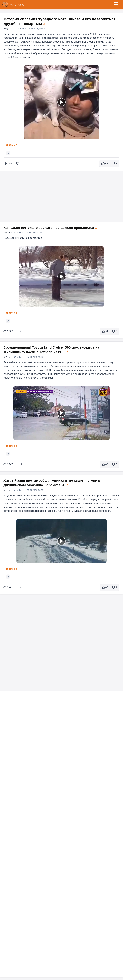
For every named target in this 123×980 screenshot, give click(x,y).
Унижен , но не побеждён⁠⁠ (30, 839)
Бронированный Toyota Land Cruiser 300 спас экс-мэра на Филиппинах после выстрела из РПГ (58, 352)
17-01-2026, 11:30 (37, 716)
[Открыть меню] (116, 4)
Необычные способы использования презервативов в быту (60, 709)
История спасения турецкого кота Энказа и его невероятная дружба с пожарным (51, 21)
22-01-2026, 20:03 (37, 494)
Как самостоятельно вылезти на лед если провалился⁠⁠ (59, 229)
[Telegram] (5, 967)
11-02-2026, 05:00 (37, 29)
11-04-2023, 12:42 (37, 844)
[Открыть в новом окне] (74, 24)
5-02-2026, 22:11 (37, 234)
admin (22, 29)
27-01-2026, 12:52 (37, 360)
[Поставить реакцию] (8, 154)
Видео (7, 29)
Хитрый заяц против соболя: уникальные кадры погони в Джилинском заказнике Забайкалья (53, 487)
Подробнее (11, 146)
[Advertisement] (61, 196)
